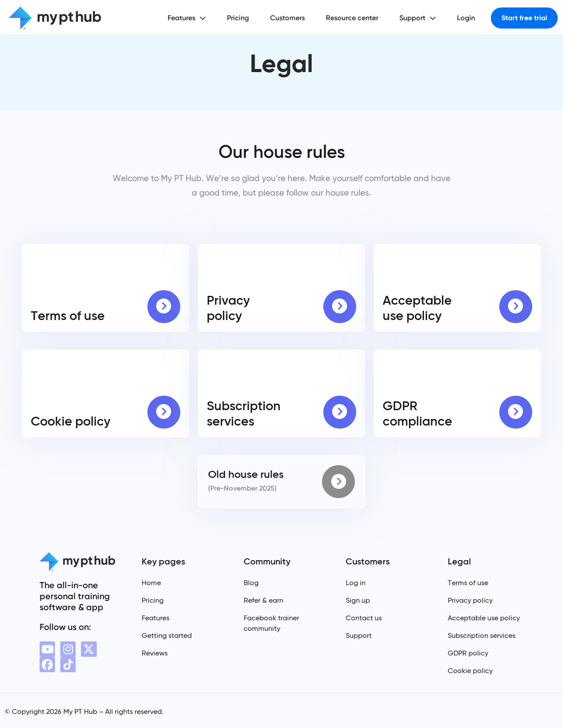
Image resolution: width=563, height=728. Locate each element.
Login (466, 18)
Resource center (352, 18)
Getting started (167, 635)
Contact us (364, 618)
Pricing (238, 18)
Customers (287, 18)
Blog (251, 583)
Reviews (155, 653)
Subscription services (482, 635)
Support (418, 18)
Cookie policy (470, 671)
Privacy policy (470, 600)
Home (151, 583)
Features (187, 18)
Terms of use (468, 583)
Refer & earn (263, 600)
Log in (356, 583)
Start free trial (524, 18)
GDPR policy (468, 653)
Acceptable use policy (484, 618)
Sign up (358, 600)
